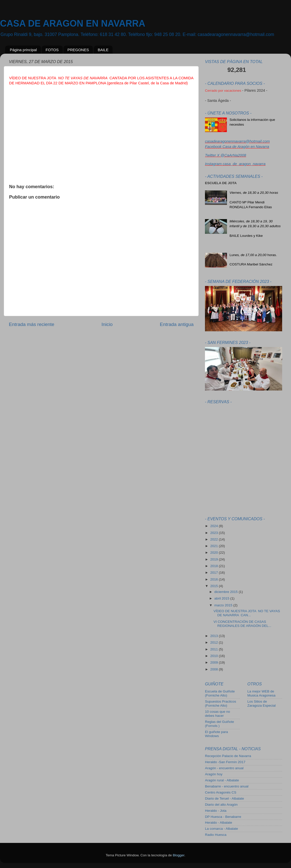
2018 (215, 566)
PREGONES (78, 50)
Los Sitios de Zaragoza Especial (262, 703)
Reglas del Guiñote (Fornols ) (220, 724)
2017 (215, 573)
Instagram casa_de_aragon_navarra (235, 164)
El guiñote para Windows (216, 734)
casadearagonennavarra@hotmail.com (237, 141)
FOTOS (52, 50)
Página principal (23, 50)
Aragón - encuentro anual (224, 768)
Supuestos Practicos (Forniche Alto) (221, 703)
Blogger (179, 855)
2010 (215, 656)
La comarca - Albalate (222, 829)
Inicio (107, 324)
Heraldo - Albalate (219, 823)
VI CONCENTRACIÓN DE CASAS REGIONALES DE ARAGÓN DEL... (242, 624)
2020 (215, 553)
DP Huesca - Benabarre (223, 817)
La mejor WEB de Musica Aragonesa (262, 693)
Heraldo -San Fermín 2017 (225, 762)
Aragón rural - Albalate (222, 780)
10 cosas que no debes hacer (217, 714)
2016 (215, 579)
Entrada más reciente (32, 324)
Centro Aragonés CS (221, 792)
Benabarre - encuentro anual (227, 786)
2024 (215, 526)
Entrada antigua (177, 324)
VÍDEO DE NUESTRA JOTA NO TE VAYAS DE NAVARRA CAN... (247, 613)
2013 (215, 636)
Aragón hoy (214, 774)
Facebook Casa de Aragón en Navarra (237, 147)
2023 (215, 533)
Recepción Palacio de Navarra (228, 756)
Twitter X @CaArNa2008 (225, 155)
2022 (215, 539)
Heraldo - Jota (216, 811)
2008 (215, 669)
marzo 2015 (224, 605)
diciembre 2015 (226, 592)
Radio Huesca (216, 835)
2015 (215, 586)
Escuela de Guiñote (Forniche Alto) (220, 693)
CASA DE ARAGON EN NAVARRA (73, 23)
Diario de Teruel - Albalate (224, 798)
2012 (215, 642)
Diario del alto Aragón (221, 805)
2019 (215, 559)
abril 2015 (222, 598)
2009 (215, 662)
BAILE (103, 50)
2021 (215, 546)
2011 (215, 649)
